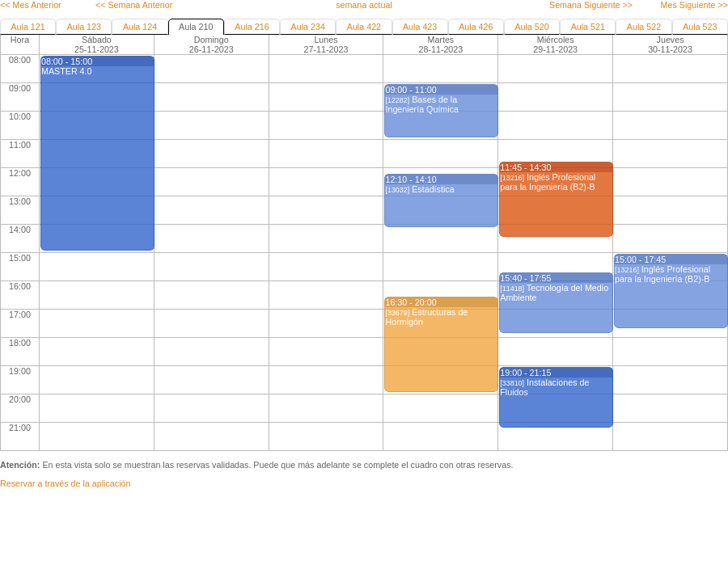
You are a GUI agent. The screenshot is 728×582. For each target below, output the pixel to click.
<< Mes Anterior (31, 5)
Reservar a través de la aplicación (65, 483)
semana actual (364, 5)
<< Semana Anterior (134, 5)
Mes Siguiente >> (694, 5)
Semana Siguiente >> (591, 5)
